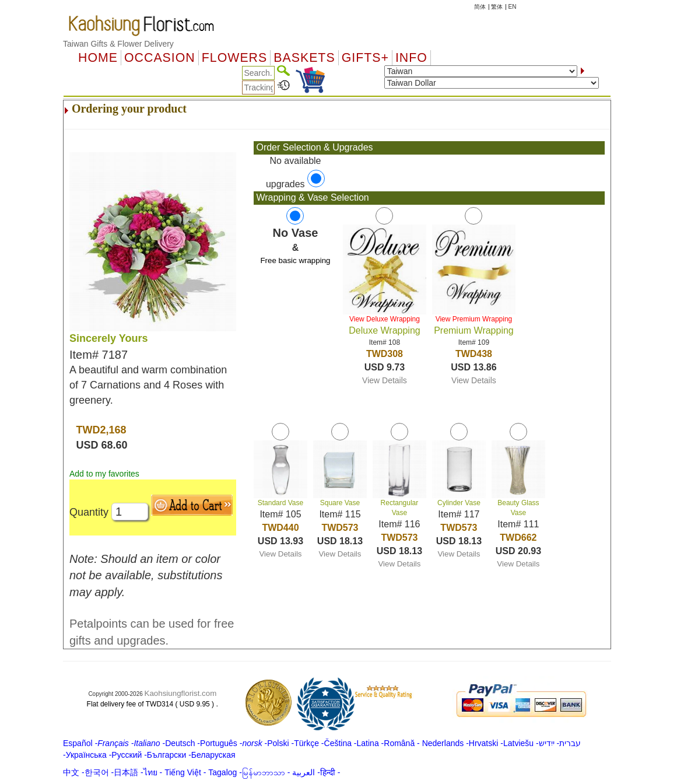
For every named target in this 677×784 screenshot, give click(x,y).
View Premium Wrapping (474, 319)
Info (411, 58)
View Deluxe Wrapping (385, 319)
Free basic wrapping (295, 260)
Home (98, 58)
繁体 (497, 7)
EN (513, 7)
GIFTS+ (365, 58)
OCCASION (160, 58)
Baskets (304, 58)
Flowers (234, 58)
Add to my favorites (104, 474)
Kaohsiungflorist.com (181, 693)
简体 (480, 7)
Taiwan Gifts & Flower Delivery (118, 44)
